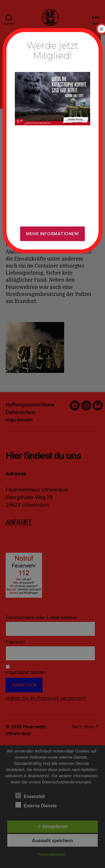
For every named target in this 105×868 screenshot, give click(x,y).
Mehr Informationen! (53, 234)
